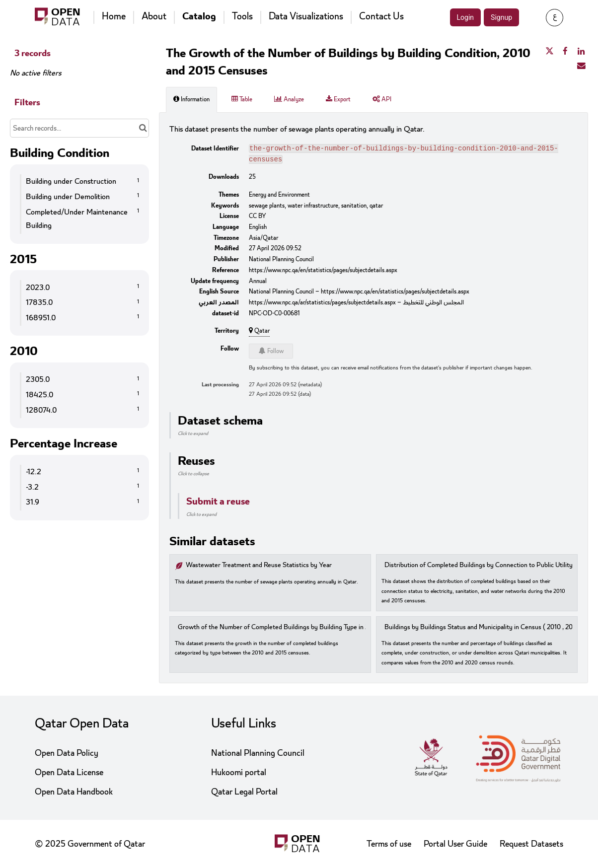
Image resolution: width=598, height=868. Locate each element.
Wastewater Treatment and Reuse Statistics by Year (259, 567)
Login (466, 17)
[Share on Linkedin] (581, 52)
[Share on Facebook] (565, 52)
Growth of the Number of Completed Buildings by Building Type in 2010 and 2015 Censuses (306, 629)
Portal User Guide (455, 844)
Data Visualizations (306, 16)
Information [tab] (191, 99)
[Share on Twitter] (549, 52)
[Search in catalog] (143, 128)
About (154, 16)
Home (114, 16)
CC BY (258, 218)
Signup (501, 17)
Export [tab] (338, 99)
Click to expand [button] (193, 435)
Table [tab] (242, 99)
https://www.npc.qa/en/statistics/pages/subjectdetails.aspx (323, 272)
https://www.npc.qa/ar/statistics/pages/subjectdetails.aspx (322, 304)
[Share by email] (581, 66)
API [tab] (382, 99)
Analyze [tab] (289, 99)
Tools (242, 16)
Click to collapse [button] (193, 476)
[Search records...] (79, 128)
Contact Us (381, 16)
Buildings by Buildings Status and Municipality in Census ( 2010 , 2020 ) (484, 629)
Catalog (199, 16)
